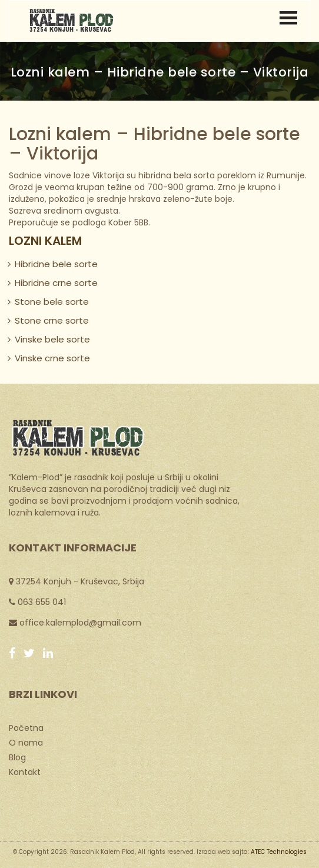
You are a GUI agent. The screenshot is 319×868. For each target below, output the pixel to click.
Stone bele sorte (52, 302)
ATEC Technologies (279, 852)
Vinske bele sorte (52, 339)
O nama (26, 742)
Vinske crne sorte (52, 358)
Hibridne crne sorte (56, 283)
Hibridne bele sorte (56, 264)
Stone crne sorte (52, 320)
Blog (17, 757)
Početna (26, 727)
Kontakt (25, 771)
